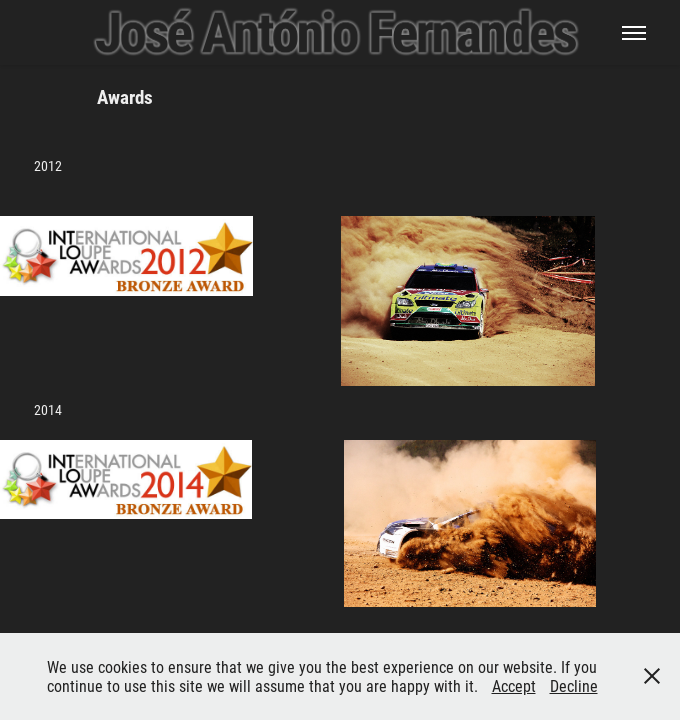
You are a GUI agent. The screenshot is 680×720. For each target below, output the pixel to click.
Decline (574, 685)
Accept (514, 685)
